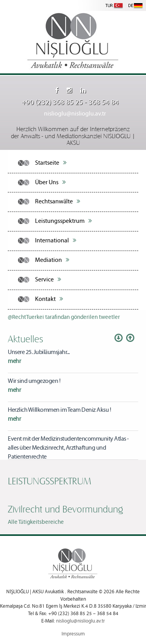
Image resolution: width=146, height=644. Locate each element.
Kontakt (49, 299)
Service (48, 279)
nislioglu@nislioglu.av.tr (75, 114)
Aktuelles (26, 338)
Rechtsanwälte (58, 201)
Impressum (73, 634)
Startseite (51, 163)
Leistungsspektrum (63, 221)
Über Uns (50, 182)
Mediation (52, 260)
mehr (14, 361)
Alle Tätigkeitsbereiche (36, 522)
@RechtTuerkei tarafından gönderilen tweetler (64, 317)
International (56, 240)
